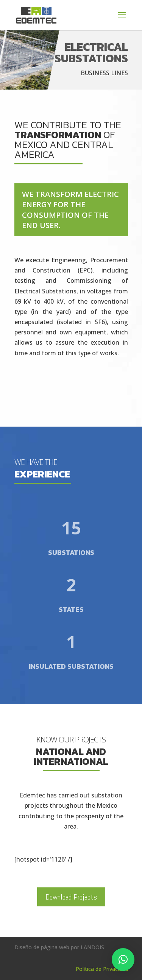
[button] (123, 960)
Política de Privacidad (102, 969)
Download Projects (71, 897)
